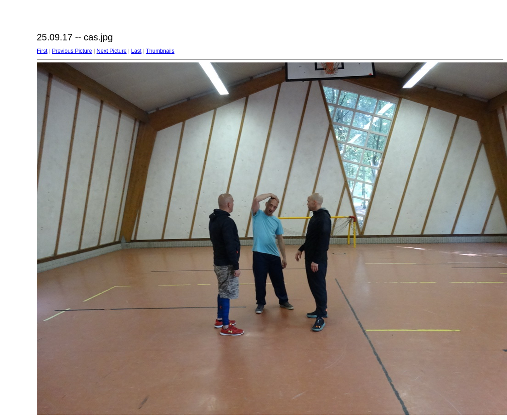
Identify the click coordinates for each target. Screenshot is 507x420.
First (42, 51)
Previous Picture (72, 51)
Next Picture (111, 51)
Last (136, 51)
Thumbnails (160, 51)
